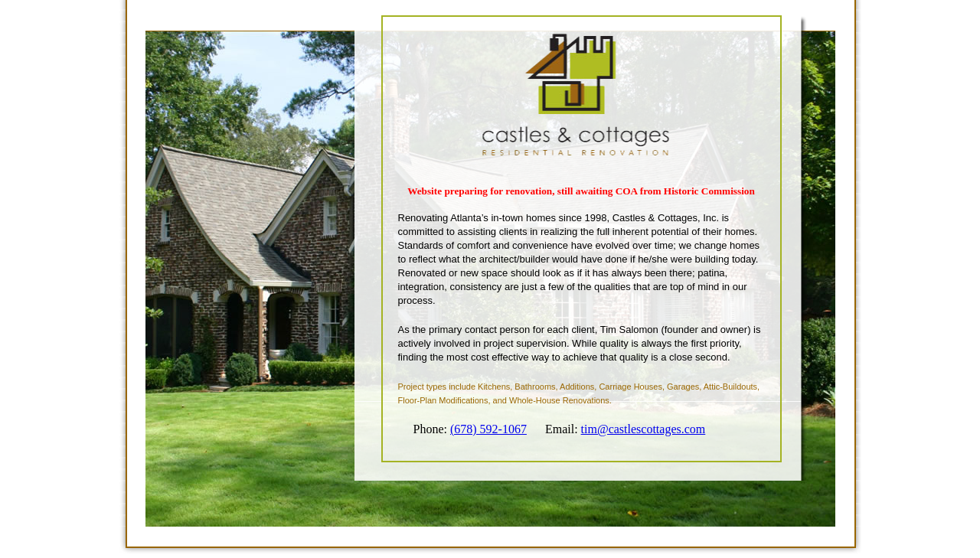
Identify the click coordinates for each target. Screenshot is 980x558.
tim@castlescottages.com (644, 429)
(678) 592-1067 (488, 429)
